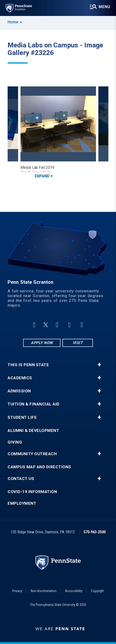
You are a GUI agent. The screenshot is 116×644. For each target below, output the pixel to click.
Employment (22, 503)
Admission (19, 391)
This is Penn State (28, 365)
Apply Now (42, 343)
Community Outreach (32, 454)
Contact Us (21, 479)
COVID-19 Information (32, 492)
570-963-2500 (95, 532)
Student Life (22, 417)
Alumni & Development (33, 431)
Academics (20, 378)
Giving (15, 442)
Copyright (97, 591)
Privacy (17, 591)
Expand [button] (42, 176)
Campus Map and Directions (39, 467)
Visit (78, 343)
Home (13, 22)
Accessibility (74, 591)
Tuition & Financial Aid (34, 404)
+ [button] (99, 365)
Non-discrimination (44, 591)
